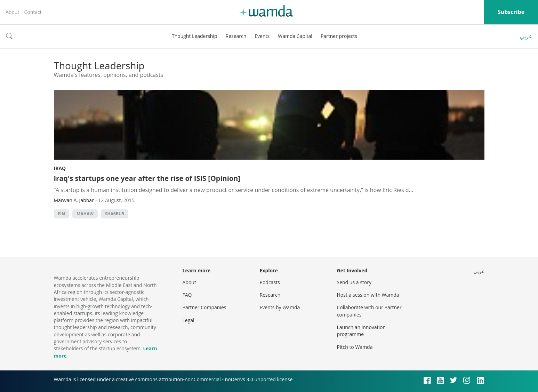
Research (236, 36)
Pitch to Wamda (355, 347)
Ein (62, 214)
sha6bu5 (115, 214)
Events (262, 36)
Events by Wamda (280, 307)
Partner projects (339, 36)
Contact (33, 12)
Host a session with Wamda (368, 295)
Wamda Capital (295, 36)
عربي (526, 36)
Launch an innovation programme (362, 331)
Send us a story (354, 282)
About (12, 12)
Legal (188, 320)
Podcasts (270, 282)
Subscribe (511, 12)
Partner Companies (204, 307)
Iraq (60, 168)
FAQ (187, 295)
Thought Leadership (195, 36)
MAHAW (85, 214)
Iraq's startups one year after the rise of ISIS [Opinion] (147, 178)
